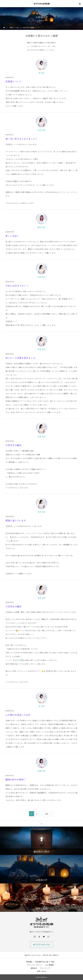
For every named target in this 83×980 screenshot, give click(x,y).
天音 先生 (41, 130)
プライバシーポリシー (35, 965)
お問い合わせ (42, 971)
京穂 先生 (41, 771)
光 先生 (42, 73)
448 (47, 814)
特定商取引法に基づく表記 (45, 962)
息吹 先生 (41, 227)
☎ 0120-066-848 (41, 944)
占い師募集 (50, 965)
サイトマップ (45, 968)
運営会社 (34, 968)
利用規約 (29, 962)
